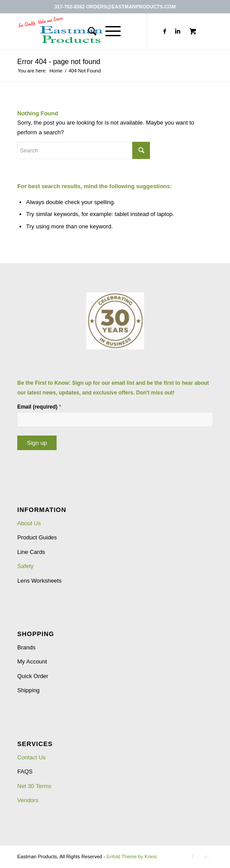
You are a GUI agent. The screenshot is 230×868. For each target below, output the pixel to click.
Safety (25, 566)
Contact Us (31, 757)
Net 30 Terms (34, 786)
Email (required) (39, 407)
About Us (29, 523)
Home (56, 71)
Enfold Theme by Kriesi (132, 857)
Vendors (28, 800)
